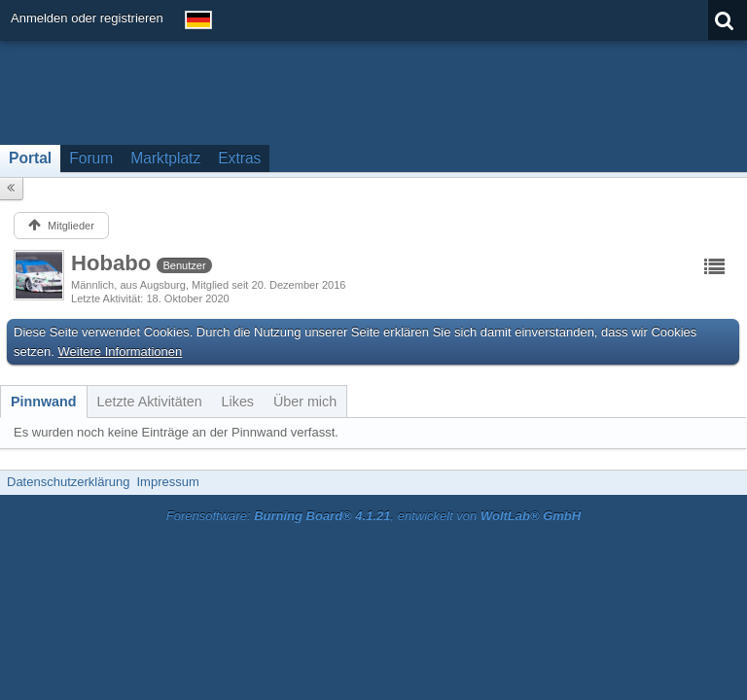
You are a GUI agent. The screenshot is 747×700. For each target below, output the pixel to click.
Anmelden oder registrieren (87, 18)
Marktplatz (165, 158)
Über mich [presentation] (305, 402)
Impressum (167, 482)
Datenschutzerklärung (68, 482)
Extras (239, 158)
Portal (30, 158)
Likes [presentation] (238, 402)
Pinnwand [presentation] (44, 402)
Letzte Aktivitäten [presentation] (150, 402)
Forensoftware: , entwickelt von (373, 516)
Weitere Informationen (121, 351)
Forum (91, 158)
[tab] (44, 402)
